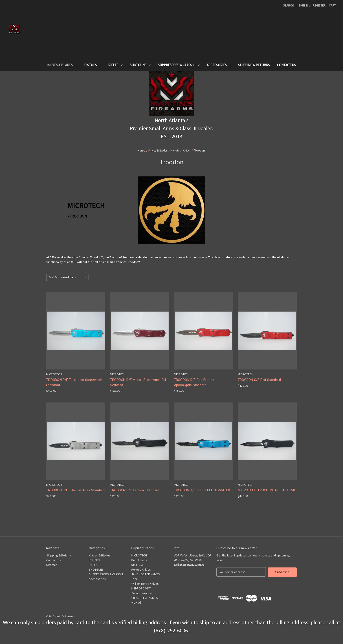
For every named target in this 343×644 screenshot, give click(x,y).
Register (319, 5)
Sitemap (52, 565)
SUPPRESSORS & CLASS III (179, 65)
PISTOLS (93, 65)
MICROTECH (139, 555)
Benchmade (139, 560)
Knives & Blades (62, 65)
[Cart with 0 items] (332, 5)
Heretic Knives (141, 569)
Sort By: (54, 277)
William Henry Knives (145, 584)
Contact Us (286, 65)
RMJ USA (137, 565)
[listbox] (74, 277)
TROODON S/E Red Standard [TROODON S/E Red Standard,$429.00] (259, 380)
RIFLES (115, 65)
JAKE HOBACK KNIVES (146, 574)
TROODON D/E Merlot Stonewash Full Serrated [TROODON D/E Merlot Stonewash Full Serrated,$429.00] (138, 382)
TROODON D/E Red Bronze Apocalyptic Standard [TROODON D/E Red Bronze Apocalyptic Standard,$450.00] (194, 382)
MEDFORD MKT (141, 588)
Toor (134, 579)
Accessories (219, 65)
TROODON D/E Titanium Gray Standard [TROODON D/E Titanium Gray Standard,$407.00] (76, 490)
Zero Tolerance (142, 593)
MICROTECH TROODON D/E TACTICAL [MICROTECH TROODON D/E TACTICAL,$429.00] (267, 490)
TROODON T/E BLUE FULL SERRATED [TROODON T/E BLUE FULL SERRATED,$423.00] (202, 490)
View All (136, 602)
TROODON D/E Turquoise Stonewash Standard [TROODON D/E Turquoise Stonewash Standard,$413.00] (74, 382)
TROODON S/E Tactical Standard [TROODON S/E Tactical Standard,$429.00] (135, 490)
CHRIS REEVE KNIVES (145, 598)
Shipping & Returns (254, 65)
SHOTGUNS (140, 65)
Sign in (303, 5)
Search (288, 5)
